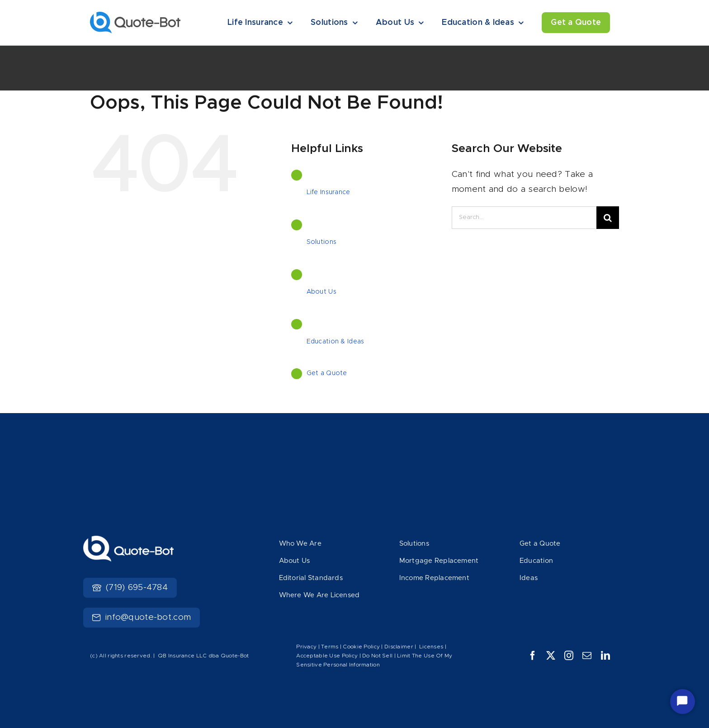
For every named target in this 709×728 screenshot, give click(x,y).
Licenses (431, 647)
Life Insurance (329, 192)
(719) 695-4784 (130, 588)
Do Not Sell (377, 656)
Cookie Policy (361, 647)
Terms (331, 647)
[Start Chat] (683, 702)
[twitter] (551, 656)
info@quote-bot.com (142, 617)
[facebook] (533, 656)
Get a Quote (327, 373)
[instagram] (569, 656)
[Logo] (135, 16)
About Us (321, 292)
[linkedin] (605, 656)
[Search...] (524, 218)
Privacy (306, 647)
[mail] (587, 656)
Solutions (322, 242)
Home (98, 74)
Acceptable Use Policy (327, 656)
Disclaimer (399, 647)
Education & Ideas (336, 342)
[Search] (608, 218)
